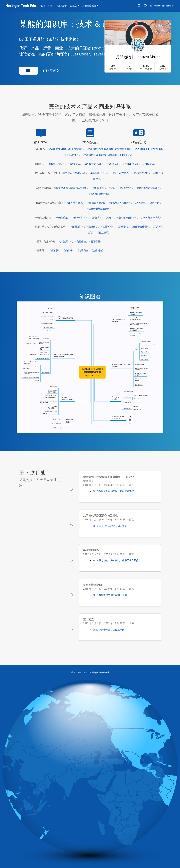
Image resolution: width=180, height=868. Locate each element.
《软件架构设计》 (121, 173)
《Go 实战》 (113, 164)
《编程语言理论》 (56, 164)
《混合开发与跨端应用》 (147, 188)
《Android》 (125, 188)
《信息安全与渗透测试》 (99, 209)
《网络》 (109, 218)
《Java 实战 (74, 164)
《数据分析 (92, 227)
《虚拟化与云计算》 (127, 218)
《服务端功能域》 (75, 203)
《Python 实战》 (130, 164)
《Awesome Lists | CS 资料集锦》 (65, 149)
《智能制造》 (97, 251)
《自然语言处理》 (140, 227)
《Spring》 (154, 203)
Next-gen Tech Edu (21, 6)
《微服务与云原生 (96, 203)
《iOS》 (112, 188)
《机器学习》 (107, 227)
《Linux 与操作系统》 (151, 218)
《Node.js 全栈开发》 (99, 194)
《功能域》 (68, 251)
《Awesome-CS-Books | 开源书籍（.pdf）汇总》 (107, 155)
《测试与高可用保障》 (119, 203)
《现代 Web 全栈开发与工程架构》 (71, 188)
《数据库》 (96, 218)
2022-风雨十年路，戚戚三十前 (109, 630)
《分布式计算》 (80, 218)
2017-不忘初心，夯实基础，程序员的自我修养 (117, 560)
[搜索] (139, 6)
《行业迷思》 (53, 251)
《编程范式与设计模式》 (73, 173)
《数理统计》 (77, 227)
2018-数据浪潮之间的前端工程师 (110, 595)
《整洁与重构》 (141, 173)
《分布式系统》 (61, 218)
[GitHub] (145, 6)
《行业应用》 (104, 233)
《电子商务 (82, 251)
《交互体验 (80, 242)
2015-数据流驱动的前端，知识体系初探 (113, 491)
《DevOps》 (140, 203)
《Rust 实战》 (149, 164)
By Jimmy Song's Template (162, 6)
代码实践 (51, 71)
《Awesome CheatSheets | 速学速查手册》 (108, 149)
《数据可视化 (99, 188)
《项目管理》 (95, 242)
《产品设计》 (65, 242)
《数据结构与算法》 (99, 173)
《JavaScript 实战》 (93, 164)
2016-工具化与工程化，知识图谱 (110, 526)
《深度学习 (122, 227)
